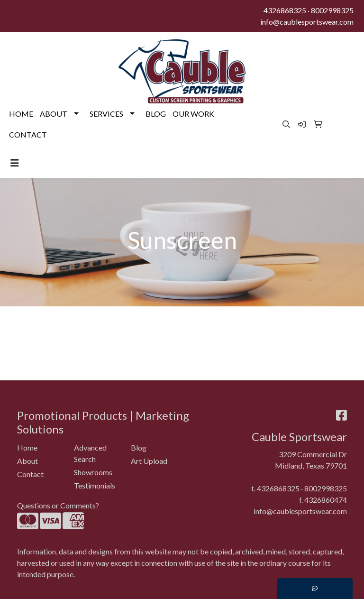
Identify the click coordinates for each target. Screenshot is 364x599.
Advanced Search (90, 453)
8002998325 (332, 10)
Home (27, 447)
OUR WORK (193, 114)
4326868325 (285, 10)
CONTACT (28, 134)
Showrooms (93, 472)
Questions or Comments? (58, 505)
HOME (21, 114)
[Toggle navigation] (15, 163)
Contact (30, 474)
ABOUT (54, 114)
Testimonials (95, 485)
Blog (139, 447)
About (27, 461)
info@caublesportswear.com (307, 22)
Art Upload (149, 461)
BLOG (156, 114)
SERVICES (106, 114)
